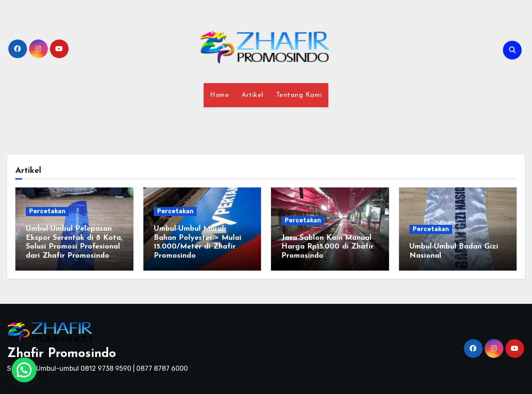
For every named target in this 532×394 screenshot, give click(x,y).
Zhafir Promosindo (62, 354)
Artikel (252, 95)
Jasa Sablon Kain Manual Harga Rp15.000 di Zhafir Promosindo (328, 247)
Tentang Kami (299, 95)
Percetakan (47, 211)
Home (219, 95)
